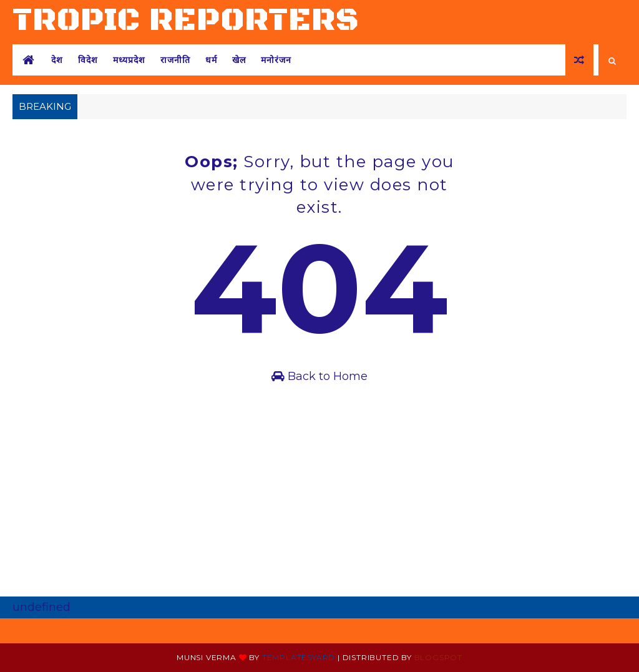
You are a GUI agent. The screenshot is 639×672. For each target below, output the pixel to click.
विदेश (88, 60)
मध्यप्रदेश (129, 60)
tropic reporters (186, 20)
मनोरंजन (276, 60)
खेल (239, 60)
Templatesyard (299, 657)
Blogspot (438, 657)
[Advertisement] (319, 503)
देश (57, 60)
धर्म (211, 60)
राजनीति (175, 60)
